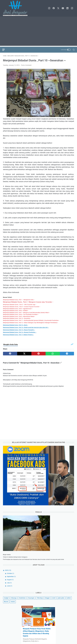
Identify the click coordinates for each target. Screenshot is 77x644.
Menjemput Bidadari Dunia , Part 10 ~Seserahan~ (17, 319)
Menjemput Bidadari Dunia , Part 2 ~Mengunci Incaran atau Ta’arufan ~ (28, 303)
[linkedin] (68, 8)
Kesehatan (22, 604)
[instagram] (50, 8)
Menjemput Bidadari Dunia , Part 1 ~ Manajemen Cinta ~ (19, 300)
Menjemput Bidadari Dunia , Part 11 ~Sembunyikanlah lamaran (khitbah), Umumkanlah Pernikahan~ (31, 321)
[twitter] (59, 8)
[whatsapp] (53, 354)
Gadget (6, 604)
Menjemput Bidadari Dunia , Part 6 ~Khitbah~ (16, 311)
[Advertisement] (38, 32)
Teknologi (40, 604)
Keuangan (31, 604)
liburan (6, 608)
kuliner (69, 604)
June (10, 592)
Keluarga (14, 604)
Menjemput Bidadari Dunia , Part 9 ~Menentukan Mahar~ (19, 317)
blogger (47, 604)
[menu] (5, 50)
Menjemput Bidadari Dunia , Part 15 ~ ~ (19, 331)
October (11, 579)
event (54, 604)
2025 (8, 576)
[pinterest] (38, 354)
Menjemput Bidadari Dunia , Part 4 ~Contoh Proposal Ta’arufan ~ (22, 307)
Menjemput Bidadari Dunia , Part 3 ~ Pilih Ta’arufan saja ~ (20, 305)
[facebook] (55, 8)
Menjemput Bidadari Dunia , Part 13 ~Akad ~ (16, 326)
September (11, 583)
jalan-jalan (61, 604)
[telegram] (67, 354)
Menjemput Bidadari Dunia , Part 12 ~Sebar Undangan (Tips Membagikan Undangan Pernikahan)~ (31, 323)
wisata (13, 608)
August (10, 586)
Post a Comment (26, 66)
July (9, 589)
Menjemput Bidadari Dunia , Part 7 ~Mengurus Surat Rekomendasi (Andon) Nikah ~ (26, 313)
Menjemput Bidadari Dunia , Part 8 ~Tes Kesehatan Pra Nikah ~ (21, 315)
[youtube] (64, 8)
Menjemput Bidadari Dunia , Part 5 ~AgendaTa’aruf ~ (18, 309)
